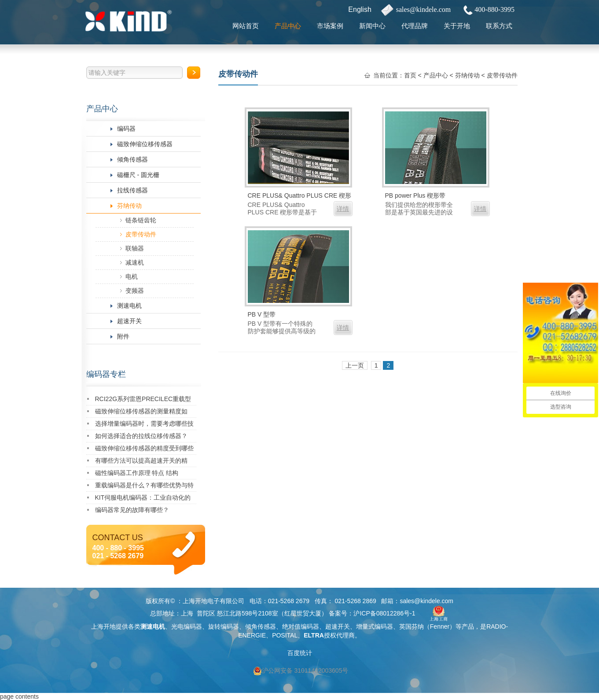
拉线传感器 (132, 190)
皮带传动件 (141, 234)
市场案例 (330, 26)
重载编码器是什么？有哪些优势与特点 (144, 487)
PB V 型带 (262, 314)
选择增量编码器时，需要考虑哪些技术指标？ (144, 425)
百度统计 (300, 653)
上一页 (355, 365)
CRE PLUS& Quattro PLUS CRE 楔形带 (300, 197)
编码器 (126, 129)
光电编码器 (187, 626)
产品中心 (288, 26)
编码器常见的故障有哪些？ (132, 510)
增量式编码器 (375, 626)
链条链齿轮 (141, 220)
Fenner (440, 626)
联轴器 (135, 248)
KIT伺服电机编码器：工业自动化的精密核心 (143, 499)
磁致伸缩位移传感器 (145, 144)
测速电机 (129, 306)
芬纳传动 (129, 206)
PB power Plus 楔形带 (415, 195)
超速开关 (129, 321)
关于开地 (457, 26)
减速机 (135, 262)
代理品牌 (415, 26)
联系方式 (499, 26)
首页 (410, 75)
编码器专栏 (106, 374)
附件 (123, 336)
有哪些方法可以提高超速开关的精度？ (141, 462)
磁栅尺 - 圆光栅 (138, 175)
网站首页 (246, 26)
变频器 (135, 291)
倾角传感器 (132, 159)
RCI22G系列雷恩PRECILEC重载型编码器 (143, 400)
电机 (132, 276)
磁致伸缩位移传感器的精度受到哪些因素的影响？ (144, 450)
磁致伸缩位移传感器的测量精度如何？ (141, 413)
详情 (343, 209)
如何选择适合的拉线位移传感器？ (141, 436)
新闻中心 (372, 26)
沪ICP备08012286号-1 (384, 613)
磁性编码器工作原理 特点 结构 (137, 473)
